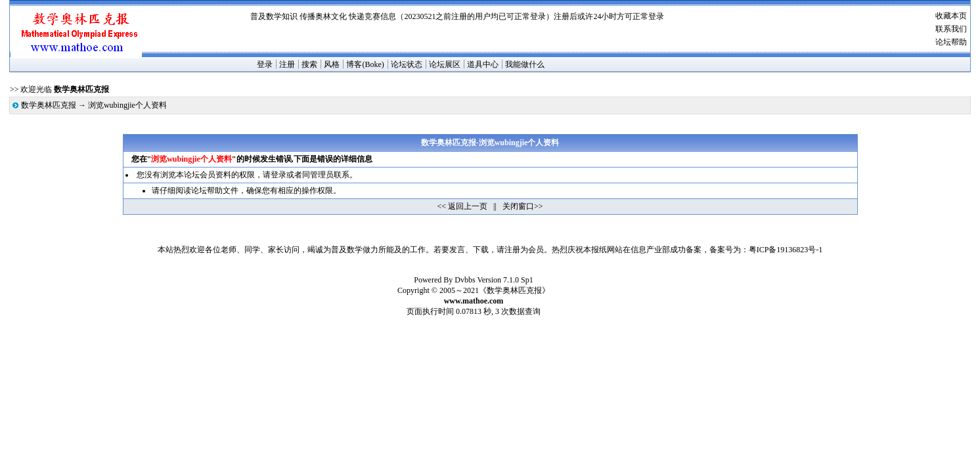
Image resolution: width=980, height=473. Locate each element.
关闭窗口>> (523, 206)
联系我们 (951, 29)
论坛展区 (445, 64)
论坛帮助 (951, 42)
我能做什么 (525, 64)
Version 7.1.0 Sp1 (505, 280)
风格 (332, 64)
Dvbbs (465, 280)
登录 (265, 64)
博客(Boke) (365, 64)
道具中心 (483, 64)
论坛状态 (407, 64)
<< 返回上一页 (463, 206)
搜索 (309, 64)
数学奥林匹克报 (49, 105)
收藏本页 (951, 16)
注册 (287, 64)
